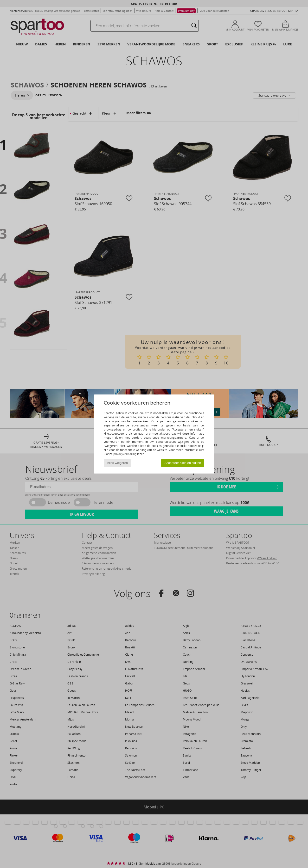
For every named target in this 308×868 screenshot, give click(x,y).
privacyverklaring (125, 454)
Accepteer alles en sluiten (183, 463)
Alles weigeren (118, 463)
